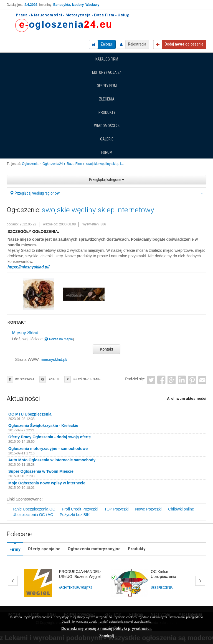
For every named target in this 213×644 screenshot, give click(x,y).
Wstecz (13, 581)
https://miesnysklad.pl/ (28, 267)
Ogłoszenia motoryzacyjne (94, 549)
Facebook (162, 380)
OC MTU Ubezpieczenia (30, 414)
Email (202, 380)
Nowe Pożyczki (148, 509)
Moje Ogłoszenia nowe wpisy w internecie (47, 483)
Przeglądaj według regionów (106, 193)
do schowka (25, 379)
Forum (107, 152)
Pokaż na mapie (59, 339)
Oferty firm (107, 86)
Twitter (151, 380)
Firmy (15, 549)
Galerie (107, 139)
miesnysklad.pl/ (54, 359)
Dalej (200, 581)
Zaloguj (106, 44)
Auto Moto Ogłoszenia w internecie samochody (52, 460)
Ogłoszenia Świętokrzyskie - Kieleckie (43, 426)
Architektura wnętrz (76, 588)
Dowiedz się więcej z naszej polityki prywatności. (106, 628)
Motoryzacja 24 (107, 72)
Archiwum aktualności (187, 398)
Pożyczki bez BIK (75, 515)
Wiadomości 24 (107, 126)
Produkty (107, 112)
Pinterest (192, 380)
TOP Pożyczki (116, 509)
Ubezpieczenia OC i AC (33, 515)
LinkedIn (182, 380)
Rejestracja (137, 44)
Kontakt (106, 349)
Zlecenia (107, 99)
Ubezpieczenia (162, 588)
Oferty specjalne (44, 549)
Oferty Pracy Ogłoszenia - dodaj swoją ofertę (50, 437)
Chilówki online (181, 509)
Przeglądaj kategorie (107, 180)
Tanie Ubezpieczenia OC (34, 509)
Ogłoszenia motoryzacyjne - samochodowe (48, 449)
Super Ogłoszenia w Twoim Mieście (41, 471)
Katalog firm (107, 59)
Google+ (172, 380)
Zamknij (107, 636)
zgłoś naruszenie (87, 379)
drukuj (53, 379)
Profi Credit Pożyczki (80, 509)
